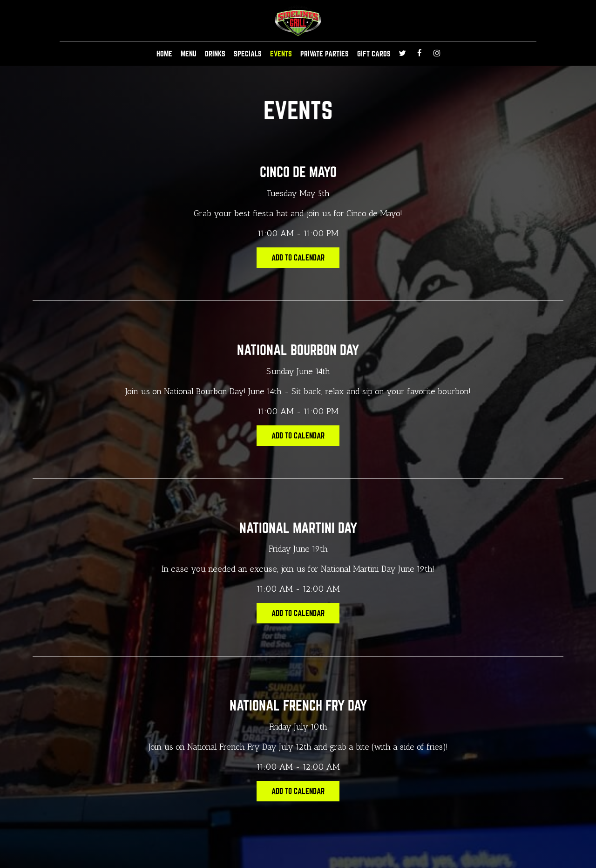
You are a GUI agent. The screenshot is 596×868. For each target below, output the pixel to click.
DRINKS (215, 54)
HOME (164, 54)
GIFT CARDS (374, 54)
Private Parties (325, 54)
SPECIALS (248, 54)
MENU (189, 54)
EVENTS (281, 54)
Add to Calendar (298, 257)
